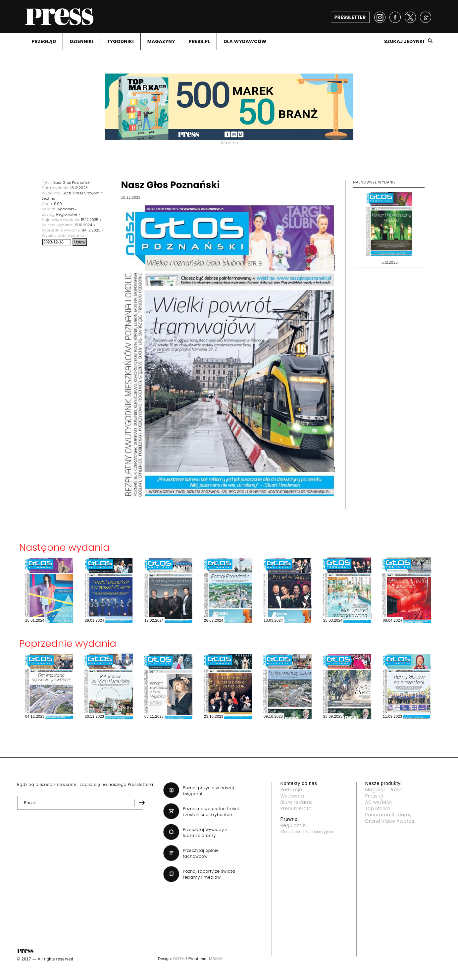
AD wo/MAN (379, 802)
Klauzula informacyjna (307, 832)
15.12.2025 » (91, 220)
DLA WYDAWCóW (245, 41)
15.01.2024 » (85, 225)
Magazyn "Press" (384, 790)
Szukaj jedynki (404, 41)
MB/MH (216, 959)
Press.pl (374, 796)
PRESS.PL (199, 41)
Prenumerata (296, 808)
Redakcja (291, 790)
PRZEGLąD (44, 41)
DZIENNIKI (81, 41)
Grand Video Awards (390, 821)
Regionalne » (68, 214)
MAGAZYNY (161, 41)
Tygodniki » (66, 209)
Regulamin (293, 825)
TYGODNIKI (120, 41)
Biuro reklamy (297, 802)
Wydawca (292, 796)
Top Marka (378, 808)
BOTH (179, 959)
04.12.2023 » (92, 230)
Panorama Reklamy (389, 815)
